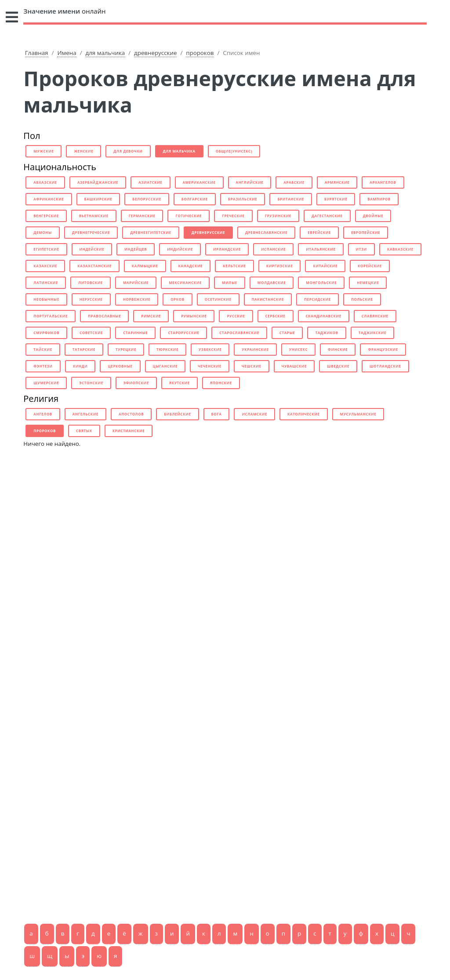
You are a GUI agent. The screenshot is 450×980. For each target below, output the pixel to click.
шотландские (385, 366)
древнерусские (155, 53)
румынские (194, 316)
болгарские (195, 199)
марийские (136, 282)
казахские (45, 266)
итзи (361, 249)
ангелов (43, 414)
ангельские (85, 414)
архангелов (383, 182)
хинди (80, 366)
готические (189, 216)
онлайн (64, 11)
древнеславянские (266, 232)
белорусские (147, 199)
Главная (37, 53)
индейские (92, 249)
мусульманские (358, 414)
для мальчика (105, 53)
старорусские (183, 333)
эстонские (91, 383)
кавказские (400, 249)
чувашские (294, 366)
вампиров (379, 199)
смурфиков (46, 333)
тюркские (167, 349)
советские (91, 333)
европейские (366, 232)
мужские (44, 151)
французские (383, 349)
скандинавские (324, 316)
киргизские (280, 266)
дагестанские (327, 216)
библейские (177, 414)
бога (217, 414)
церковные (120, 366)
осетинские (218, 299)
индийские (180, 249)
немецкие (368, 282)
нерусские (91, 299)
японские (221, 383)
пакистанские (268, 299)
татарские (84, 349)
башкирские (98, 199)
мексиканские (185, 282)
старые (287, 333)
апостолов (131, 414)
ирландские (227, 249)
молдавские (272, 282)
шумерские (46, 383)
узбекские (210, 349)
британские (291, 199)
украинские (255, 349)
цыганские (165, 366)
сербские (276, 316)
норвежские (137, 299)
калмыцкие (145, 266)
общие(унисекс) (234, 151)
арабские (294, 182)
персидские (318, 299)
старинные (135, 333)
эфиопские (136, 383)
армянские (337, 182)
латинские (46, 282)
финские (338, 349)
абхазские (45, 182)
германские (142, 216)
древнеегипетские (151, 232)
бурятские (336, 199)
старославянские (239, 333)
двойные (373, 216)
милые (230, 282)
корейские (370, 266)
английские (250, 182)
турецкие (126, 349)
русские (236, 316)
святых (84, 431)
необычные (46, 299)
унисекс (298, 349)
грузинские (278, 216)
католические (304, 414)
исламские (254, 414)
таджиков (327, 333)
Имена (67, 53)
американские (199, 182)
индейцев (136, 249)
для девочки (128, 151)
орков (178, 299)
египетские (46, 249)
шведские (338, 366)
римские (151, 316)
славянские (375, 316)
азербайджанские (98, 182)
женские (83, 151)
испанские (273, 249)
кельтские (234, 266)
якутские (180, 383)
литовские (91, 282)
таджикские (372, 333)
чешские (252, 366)
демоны (42, 232)
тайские (43, 349)
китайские (325, 266)
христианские (129, 431)
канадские (191, 266)
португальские (51, 316)
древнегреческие (91, 232)
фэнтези (43, 366)
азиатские (150, 182)
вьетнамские (94, 216)
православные (104, 316)
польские (362, 299)
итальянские (321, 249)
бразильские (243, 199)
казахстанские (94, 266)
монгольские (321, 282)
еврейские (319, 232)
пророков (200, 53)
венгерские (46, 216)
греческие (233, 216)
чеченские (210, 366)
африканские (49, 199)
